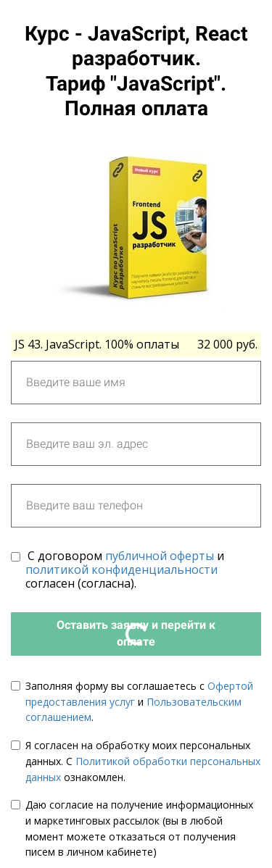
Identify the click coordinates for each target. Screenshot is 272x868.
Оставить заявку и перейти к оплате (136, 633)
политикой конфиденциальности (121, 569)
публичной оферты (160, 556)
